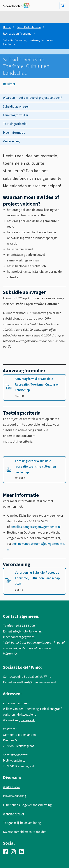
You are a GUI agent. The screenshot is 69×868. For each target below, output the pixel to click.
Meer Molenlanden (29, 27)
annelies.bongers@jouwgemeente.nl (36, 527)
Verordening (11, 141)
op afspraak (27, 720)
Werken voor (11, 787)
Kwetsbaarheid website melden (25, 832)
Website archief (14, 814)
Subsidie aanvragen (16, 107)
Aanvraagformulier (16, 115)
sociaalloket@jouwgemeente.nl (34, 682)
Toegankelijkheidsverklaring (22, 823)
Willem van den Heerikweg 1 (22, 709)
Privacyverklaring (15, 796)
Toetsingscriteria (15, 124)
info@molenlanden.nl (27, 631)
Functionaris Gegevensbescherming (27, 805)
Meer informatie (14, 133)
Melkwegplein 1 (14, 761)
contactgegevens (23, 637)
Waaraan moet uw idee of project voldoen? (32, 98)
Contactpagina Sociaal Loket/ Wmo (27, 677)
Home (7, 27)
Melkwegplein (26, 715)
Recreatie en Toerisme (17, 34)
